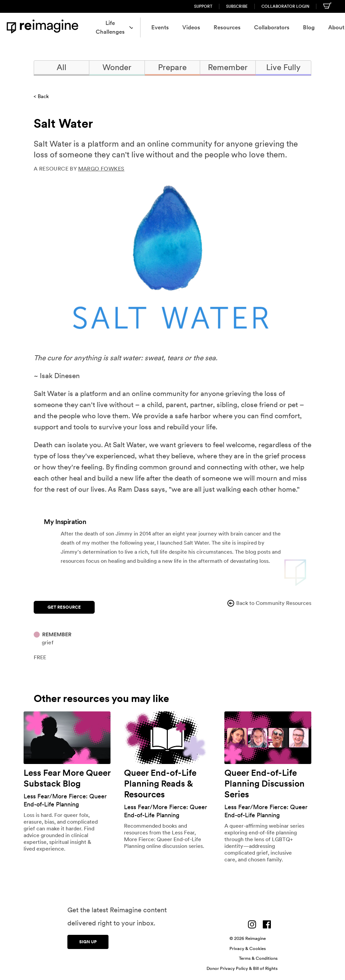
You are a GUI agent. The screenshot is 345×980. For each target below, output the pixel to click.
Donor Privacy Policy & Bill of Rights (242, 967)
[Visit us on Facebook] (267, 923)
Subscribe (237, 6)
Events (132, 27)
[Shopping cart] (327, 6)
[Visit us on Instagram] (252, 923)
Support (203, 6)
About (313, 27)
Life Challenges (84, 27)
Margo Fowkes (101, 169)
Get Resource (64, 605)
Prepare (172, 67)
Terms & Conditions (258, 957)
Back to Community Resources (269, 603)
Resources (199, 27)
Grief (48, 641)
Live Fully (283, 67)
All (61, 67)
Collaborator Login (285, 6)
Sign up (88, 938)
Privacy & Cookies (248, 947)
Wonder (117, 67)
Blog (281, 27)
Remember (228, 67)
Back (43, 96)
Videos (163, 27)
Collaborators (244, 27)
